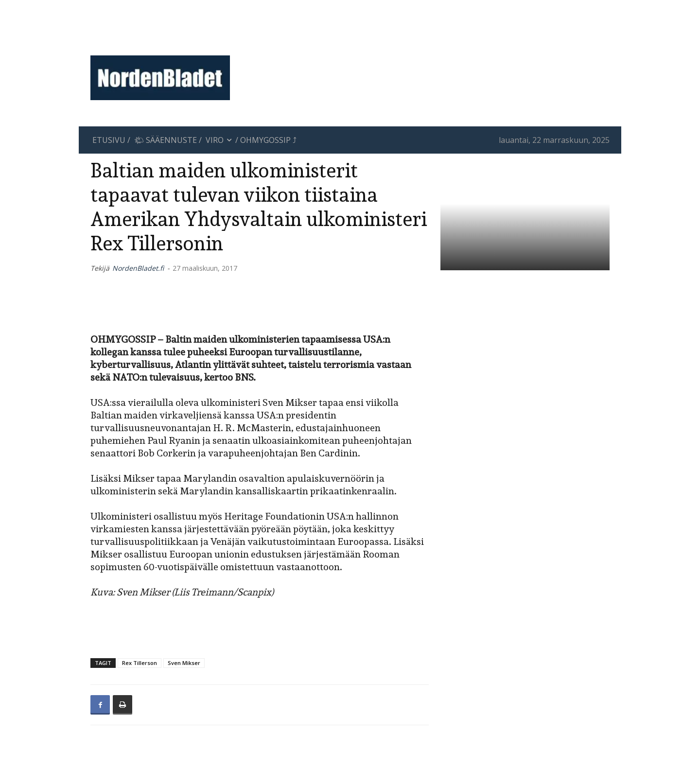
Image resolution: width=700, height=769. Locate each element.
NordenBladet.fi (138, 268)
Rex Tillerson (140, 663)
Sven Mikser (184, 663)
